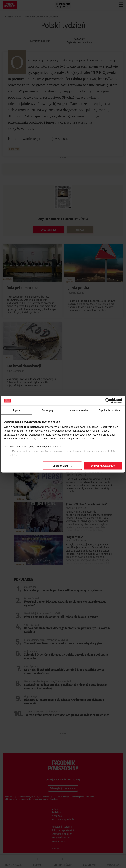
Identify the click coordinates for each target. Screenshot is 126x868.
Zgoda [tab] (17, 410)
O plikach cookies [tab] (109, 410)
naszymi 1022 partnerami (28, 427)
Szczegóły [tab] (47, 410)
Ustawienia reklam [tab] (79, 410)
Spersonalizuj (63, 466)
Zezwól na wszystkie (103, 466)
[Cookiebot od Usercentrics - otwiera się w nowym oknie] (108, 401)
